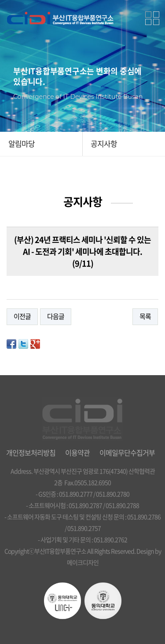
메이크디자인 (83, 562)
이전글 (22, 316)
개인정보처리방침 (31, 452)
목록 (145, 316)
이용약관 (77, 452)
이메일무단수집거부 (127, 452)
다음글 (56, 316)
